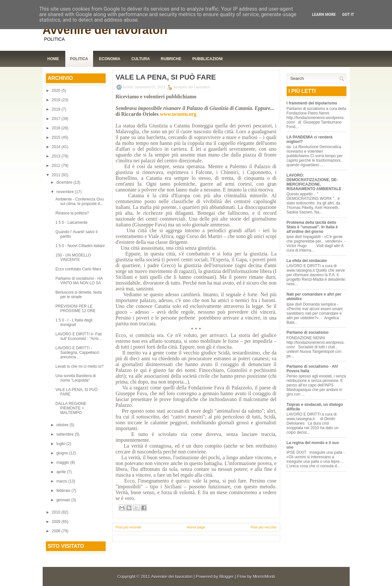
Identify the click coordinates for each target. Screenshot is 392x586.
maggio (63, 462)
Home (53, 59)
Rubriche (171, 59)
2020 (57, 91)
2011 (57, 175)
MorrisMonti (264, 576)
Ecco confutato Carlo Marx (78, 269)
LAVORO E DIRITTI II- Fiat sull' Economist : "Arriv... (78, 336)
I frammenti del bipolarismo (312, 103)
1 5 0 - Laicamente (71, 222)
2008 (57, 531)
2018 (57, 109)
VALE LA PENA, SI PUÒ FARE (166, 77)
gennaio (64, 500)
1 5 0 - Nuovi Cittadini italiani (80, 246)
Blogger (226, 576)
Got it (348, 15)
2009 (57, 522)
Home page (196, 527)
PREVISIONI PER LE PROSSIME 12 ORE (75, 309)
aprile (62, 472)
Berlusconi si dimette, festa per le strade (78, 295)
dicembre (65, 182)
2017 (57, 119)
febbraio (64, 491)
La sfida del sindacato (307, 261)
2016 (57, 128)
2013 (57, 156)
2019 (57, 100)
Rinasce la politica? (72, 213)
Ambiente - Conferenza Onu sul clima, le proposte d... (79, 201)
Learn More (324, 15)
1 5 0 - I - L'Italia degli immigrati (74, 322)
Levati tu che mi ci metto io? (79, 366)
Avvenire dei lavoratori (105, 30)
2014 (57, 147)
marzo (62, 481)
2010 (57, 512)
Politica (79, 59)
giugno (63, 453)
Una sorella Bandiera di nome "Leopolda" (75, 378)
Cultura (141, 59)
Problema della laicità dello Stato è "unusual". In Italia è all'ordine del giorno (312, 227)
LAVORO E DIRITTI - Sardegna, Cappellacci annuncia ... (77, 353)
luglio (61, 444)
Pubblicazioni (207, 59)
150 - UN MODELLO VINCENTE (73, 257)
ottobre (63, 425)
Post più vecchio (263, 527)
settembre (65, 434)
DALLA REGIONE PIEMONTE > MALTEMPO (71, 408)
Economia (110, 59)
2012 (57, 166)
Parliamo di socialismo (308, 332)
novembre (65, 192)
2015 (57, 137)
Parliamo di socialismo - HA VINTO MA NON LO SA (79, 281)
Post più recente (129, 527)
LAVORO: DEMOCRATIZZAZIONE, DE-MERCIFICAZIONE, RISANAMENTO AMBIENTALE (314, 182)
